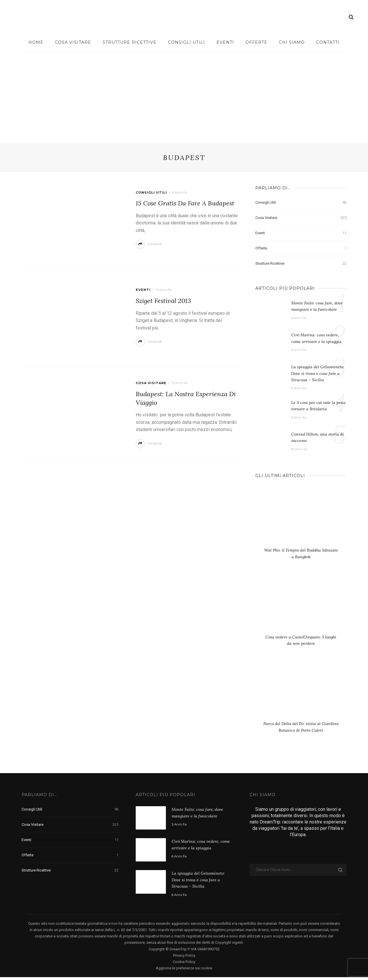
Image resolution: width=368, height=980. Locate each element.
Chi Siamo (292, 42)
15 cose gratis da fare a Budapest (185, 203)
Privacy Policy (184, 958)
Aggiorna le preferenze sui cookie (184, 971)
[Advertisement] (184, 94)
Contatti (328, 42)
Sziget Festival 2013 (163, 301)
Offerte (256, 42)
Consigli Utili (186, 42)
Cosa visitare (73, 42)
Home (36, 42)
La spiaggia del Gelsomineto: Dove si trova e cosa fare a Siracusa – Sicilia (318, 373)
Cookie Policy (184, 965)
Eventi (225, 42)
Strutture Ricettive (130, 42)
